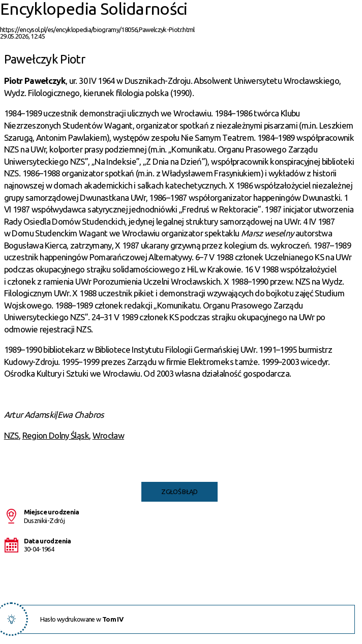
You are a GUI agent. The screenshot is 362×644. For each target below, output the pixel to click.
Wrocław (108, 435)
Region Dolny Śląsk (56, 435)
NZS (11, 435)
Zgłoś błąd (179, 492)
